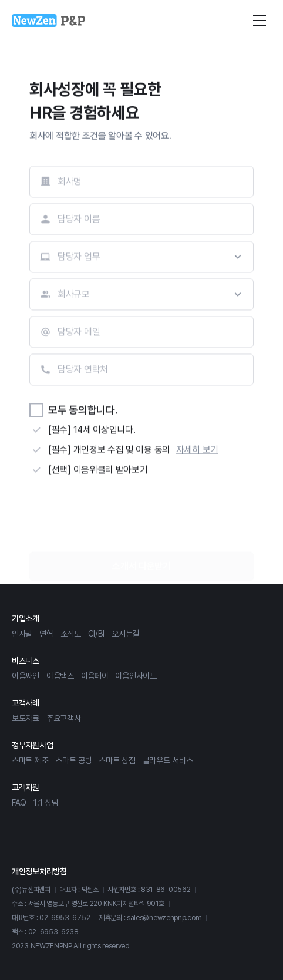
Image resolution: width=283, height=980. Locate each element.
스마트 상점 (117, 760)
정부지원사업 (32, 745)
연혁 (46, 634)
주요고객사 (64, 718)
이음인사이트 (136, 676)
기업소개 (26, 618)
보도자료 (26, 718)
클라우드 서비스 (168, 760)
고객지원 (26, 787)
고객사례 (26, 703)
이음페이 (95, 676)
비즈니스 (26, 661)
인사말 (22, 634)
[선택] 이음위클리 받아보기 (98, 471)
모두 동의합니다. (82, 411)
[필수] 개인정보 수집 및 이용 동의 (109, 451)
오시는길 (125, 634)
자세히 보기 (197, 451)
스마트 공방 (73, 760)
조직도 (71, 634)
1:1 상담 (46, 803)
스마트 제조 (30, 760)
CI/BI (97, 634)
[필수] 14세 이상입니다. (92, 431)
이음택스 (60, 676)
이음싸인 (26, 676)
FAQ (19, 803)
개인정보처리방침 (39, 871)
